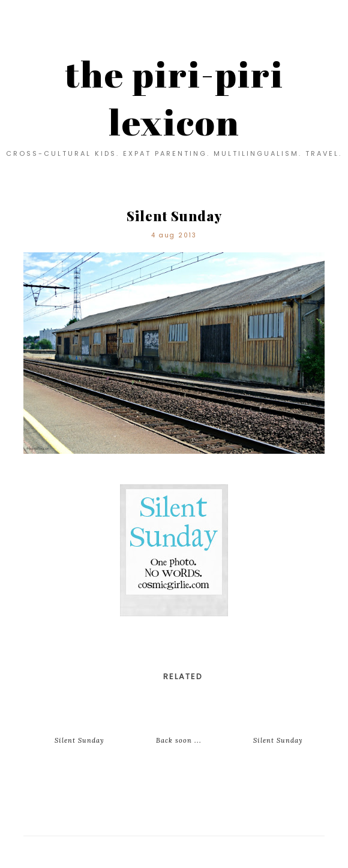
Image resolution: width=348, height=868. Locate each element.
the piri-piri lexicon (174, 98)
